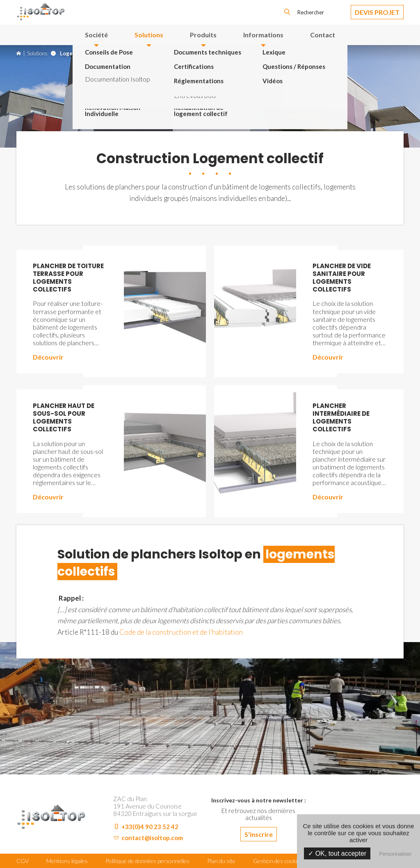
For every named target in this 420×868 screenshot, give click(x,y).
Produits (203, 35)
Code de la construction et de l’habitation (181, 632)
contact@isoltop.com (152, 838)
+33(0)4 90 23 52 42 (150, 827)
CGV (23, 861)
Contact (323, 35)
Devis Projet (377, 12)
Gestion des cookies (278, 861)
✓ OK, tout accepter (337, 853)
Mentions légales (67, 861)
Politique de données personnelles (147, 861)
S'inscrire (259, 834)
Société (96, 35)
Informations (263, 35)
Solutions (149, 35)
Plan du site (221, 861)
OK (287, 12)
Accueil (19, 53)
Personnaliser (395, 854)
